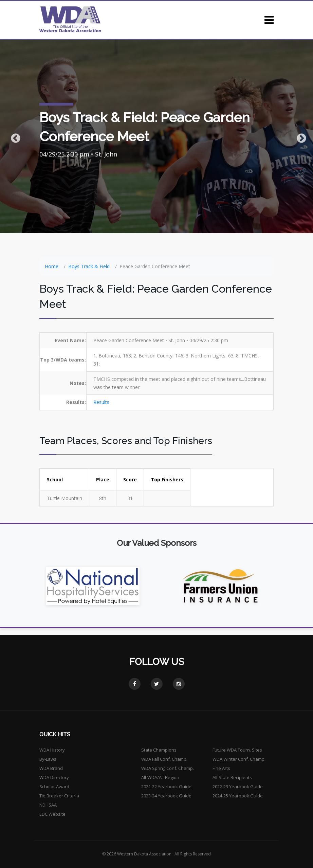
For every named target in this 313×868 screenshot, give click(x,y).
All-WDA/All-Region (160, 777)
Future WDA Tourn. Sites (237, 750)
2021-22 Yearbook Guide (166, 787)
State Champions (159, 750)
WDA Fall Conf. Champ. (164, 759)
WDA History (52, 750)
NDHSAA (48, 805)
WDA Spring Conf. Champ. (168, 768)
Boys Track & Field (89, 266)
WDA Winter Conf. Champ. (239, 759)
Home (52, 266)
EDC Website (52, 814)
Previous (14, 136)
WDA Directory (54, 777)
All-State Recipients (232, 777)
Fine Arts (221, 768)
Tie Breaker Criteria (59, 796)
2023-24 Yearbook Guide (166, 796)
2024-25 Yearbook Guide (238, 796)
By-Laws (48, 759)
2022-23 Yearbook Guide (238, 787)
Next (299, 136)
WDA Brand (51, 768)
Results (101, 402)
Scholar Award (54, 787)
